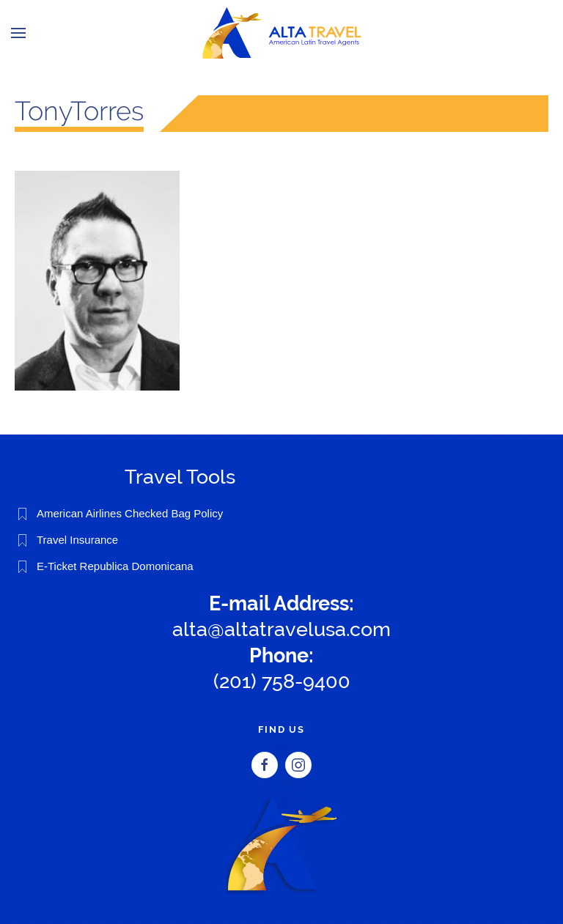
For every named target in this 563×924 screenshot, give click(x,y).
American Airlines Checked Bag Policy (130, 513)
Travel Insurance (77, 540)
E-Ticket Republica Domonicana (115, 566)
